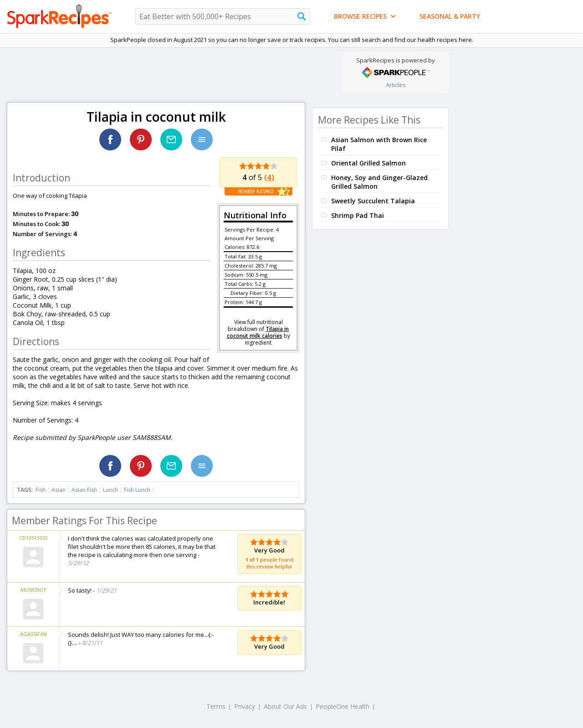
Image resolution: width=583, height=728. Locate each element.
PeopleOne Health (343, 706)
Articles (396, 85)
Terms (216, 706)
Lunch (110, 490)
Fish (41, 490)
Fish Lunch (137, 490)
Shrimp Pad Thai (358, 215)
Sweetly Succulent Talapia (373, 201)
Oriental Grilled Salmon (368, 163)
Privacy (245, 706)
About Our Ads (285, 706)
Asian (59, 490)
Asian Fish (84, 490)
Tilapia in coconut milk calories (258, 332)
